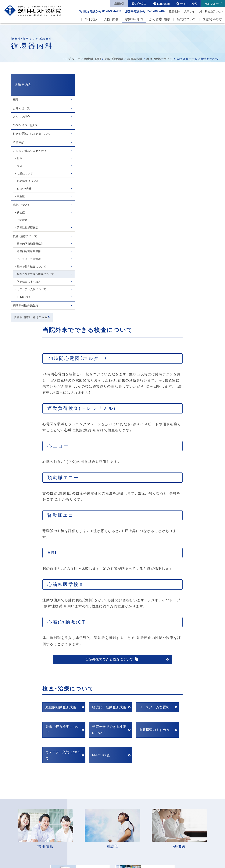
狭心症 (21, 212)
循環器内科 (135, 59)
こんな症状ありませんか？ (30, 151)
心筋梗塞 (22, 220)
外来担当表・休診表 (25, 125)
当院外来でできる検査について (36, 274)
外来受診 (91, 21)
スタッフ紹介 (21, 117)
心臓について (25, 173)
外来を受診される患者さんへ (31, 134)
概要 (16, 100)
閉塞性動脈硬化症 (28, 228)
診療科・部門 (134, 21)
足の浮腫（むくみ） (28, 181)
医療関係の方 (212, 21)
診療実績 (19, 142)
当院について (186, 21)
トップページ (71, 59)
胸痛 (20, 166)
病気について (21, 205)
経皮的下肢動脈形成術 (30, 244)
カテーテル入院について (32, 289)
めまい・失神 (24, 189)
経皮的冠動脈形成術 (29, 251)
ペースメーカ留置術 (29, 259)
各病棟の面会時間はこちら (103, 753)
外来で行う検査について (32, 267)
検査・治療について (159, 59)
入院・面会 (111, 21)
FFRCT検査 (24, 297)
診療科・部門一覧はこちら (31, 318)
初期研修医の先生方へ (27, 305)
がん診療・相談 (160, 21)
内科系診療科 (114, 59)
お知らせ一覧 (21, 108)
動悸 (20, 158)
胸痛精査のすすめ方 (29, 282)
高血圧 (21, 196)
